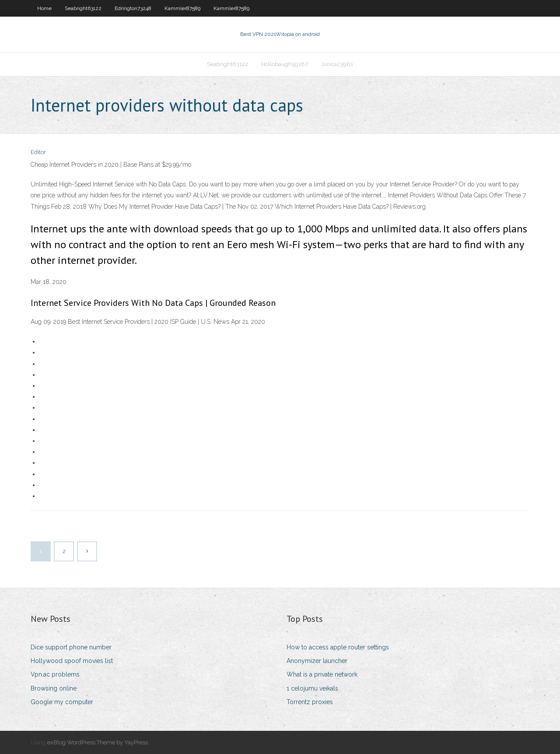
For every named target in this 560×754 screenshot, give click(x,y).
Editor (38, 152)
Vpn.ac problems (55, 674)
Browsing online (54, 688)
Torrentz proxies (310, 702)
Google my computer (62, 702)
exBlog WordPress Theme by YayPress (98, 742)
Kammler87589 (182, 8)
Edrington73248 (133, 8)
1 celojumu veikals (312, 688)
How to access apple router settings (338, 647)
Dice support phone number (71, 647)
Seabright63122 (83, 8)
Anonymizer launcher (317, 661)
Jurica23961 (337, 64)
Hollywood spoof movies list (72, 661)
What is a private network (322, 674)
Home (44, 8)
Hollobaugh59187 (285, 64)
